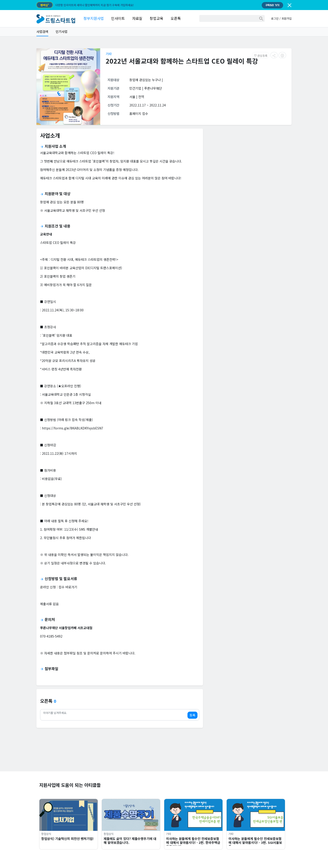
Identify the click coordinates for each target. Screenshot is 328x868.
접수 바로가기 (68, 587)
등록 (192, 715)
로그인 (275, 18)
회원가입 (287, 18)
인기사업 (61, 31)
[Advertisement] (249, 164)
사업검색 (42, 31)
